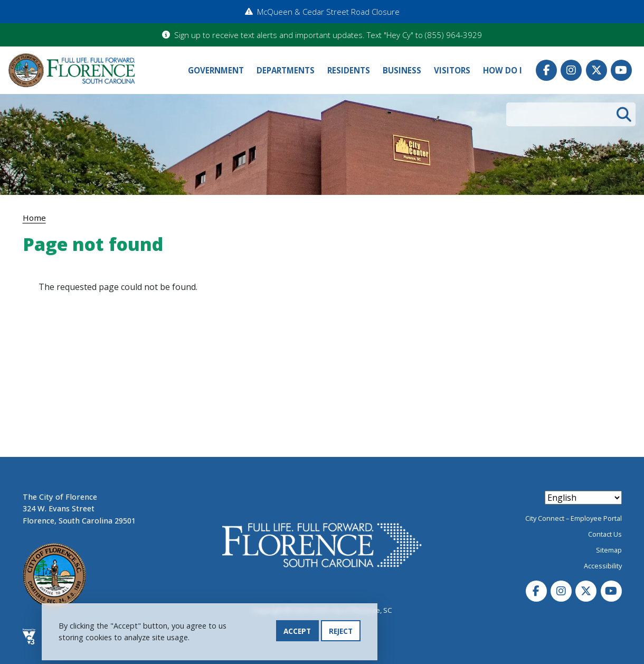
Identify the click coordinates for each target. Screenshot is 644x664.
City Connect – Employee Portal (574, 518)
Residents (349, 70)
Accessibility (603, 566)
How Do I (503, 70)
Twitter (596, 70)
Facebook (546, 70)
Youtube (621, 70)
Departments (286, 70)
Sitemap (609, 550)
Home (34, 218)
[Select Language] (583, 498)
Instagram (571, 70)
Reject (341, 632)
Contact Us (605, 534)
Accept (297, 632)
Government (216, 70)
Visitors (452, 70)
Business (402, 70)
